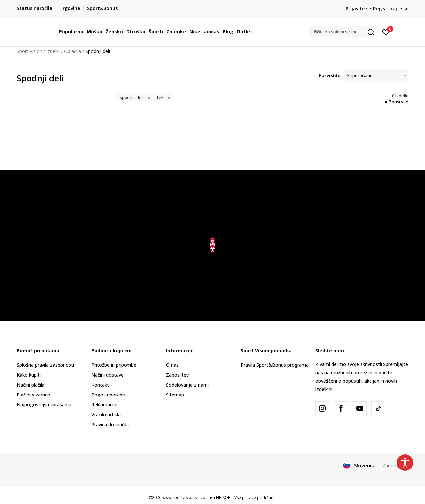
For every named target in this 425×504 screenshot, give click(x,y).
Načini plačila (31, 385)
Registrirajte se (391, 8)
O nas (172, 365)
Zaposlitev (177, 375)
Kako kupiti (29, 375)
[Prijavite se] (386, 32)
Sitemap (175, 395)
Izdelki (53, 51)
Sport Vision (29, 51)
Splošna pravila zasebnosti (45, 365)
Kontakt (100, 385)
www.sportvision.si (180, 498)
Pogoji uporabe (108, 395)
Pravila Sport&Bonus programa (275, 365)
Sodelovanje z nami (187, 385)
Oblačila (73, 51)
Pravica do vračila (110, 425)
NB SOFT (224, 498)
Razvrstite (330, 75)
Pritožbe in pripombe (114, 365)
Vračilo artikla (106, 415)
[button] (344, 32)
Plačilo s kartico (34, 395)
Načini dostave (107, 375)
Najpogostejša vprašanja (44, 405)
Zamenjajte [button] (395, 465)
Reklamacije (104, 405)
